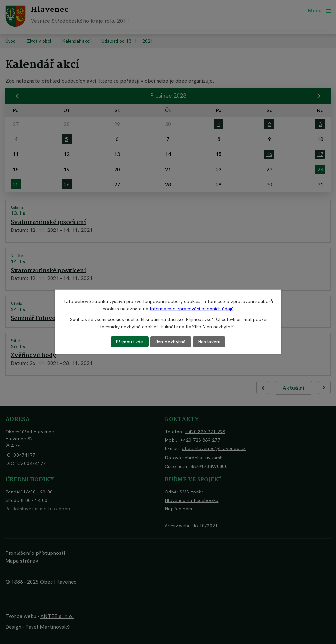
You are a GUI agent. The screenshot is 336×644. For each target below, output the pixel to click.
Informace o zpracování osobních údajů (192, 309)
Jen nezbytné (171, 342)
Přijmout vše (130, 342)
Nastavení (209, 342)
